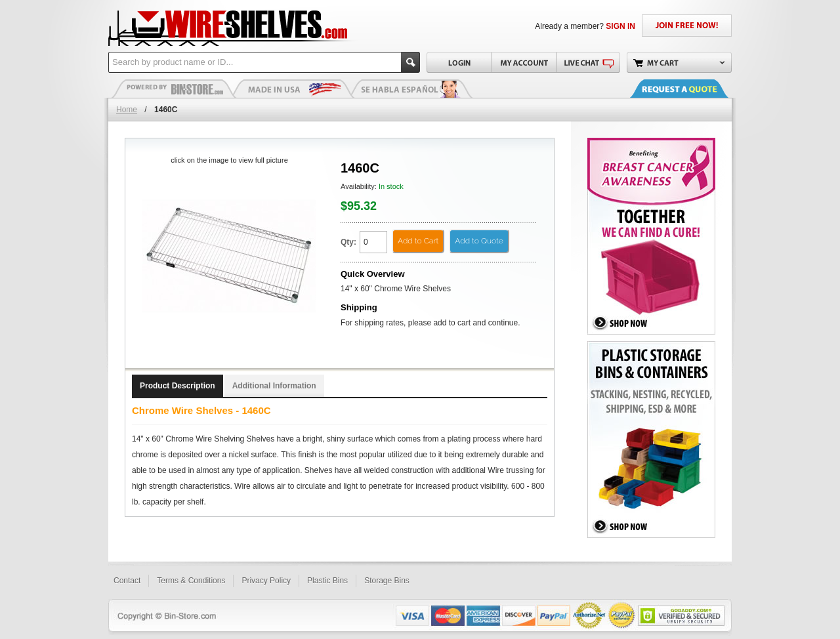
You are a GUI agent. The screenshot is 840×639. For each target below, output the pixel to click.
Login (459, 62)
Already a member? (585, 26)
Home (127, 110)
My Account (524, 62)
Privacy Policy (266, 581)
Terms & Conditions (191, 581)
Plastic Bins (174, 89)
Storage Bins (387, 581)
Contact (127, 581)
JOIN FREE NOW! (687, 26)
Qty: (348, 242)
